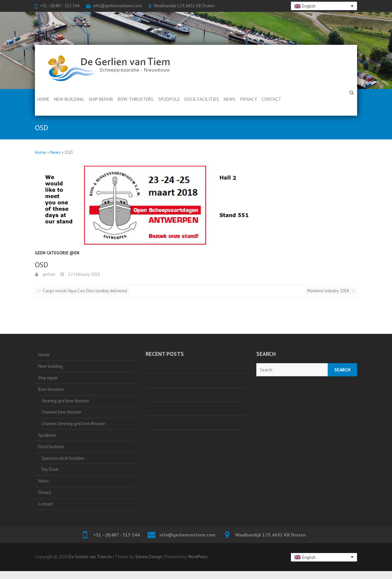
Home (43, 99)
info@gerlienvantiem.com (118, 6)
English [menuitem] (309, 6)
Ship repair (101, 99)
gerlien (48, 274)
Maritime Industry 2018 (331, 291)
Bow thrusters (136, 99)
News (230, 99)
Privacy (249, 99)
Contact (271, 99)
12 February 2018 (84, 274)
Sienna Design (149, 557)
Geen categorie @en (57, 253)
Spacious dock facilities (63, 458)
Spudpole (169, 99)
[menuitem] (324, 6)
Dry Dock (50, 469)
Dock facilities (202, 99)
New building (69, 99)
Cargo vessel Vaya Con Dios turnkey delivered (82, 291)
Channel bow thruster (61, 412)
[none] (324, 6)
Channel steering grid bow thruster (73, 424)
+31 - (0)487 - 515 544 (60, 6)
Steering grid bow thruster (65, 401)
